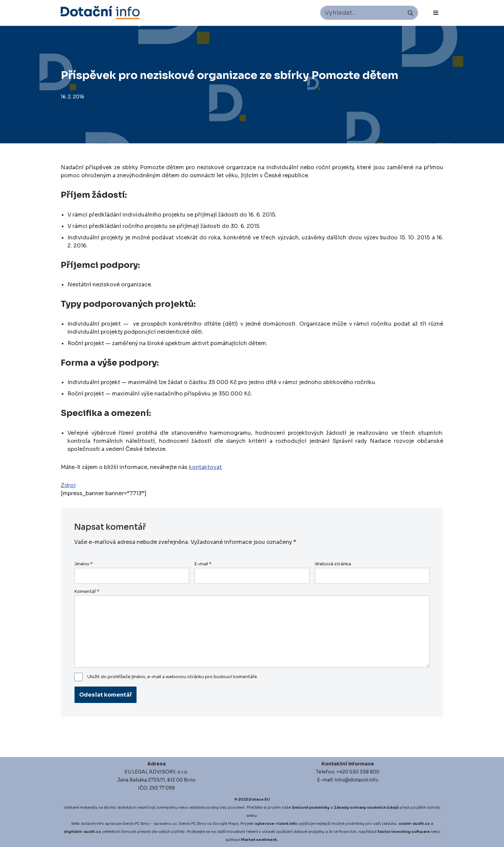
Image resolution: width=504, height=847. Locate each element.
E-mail (203, 564)
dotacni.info (92, 824)
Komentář (87, 592)
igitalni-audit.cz (84, 832)
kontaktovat (205, 467)
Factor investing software (404, 832)
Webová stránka (333, 564)
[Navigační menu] (436, 13)
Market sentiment (259, 840)
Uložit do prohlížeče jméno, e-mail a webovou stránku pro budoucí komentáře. (173, 677)
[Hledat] (362, 13)
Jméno (83, 564)
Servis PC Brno (136, 824)
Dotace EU (259, 799)
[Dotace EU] (100, 13)
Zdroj (68, 485)
